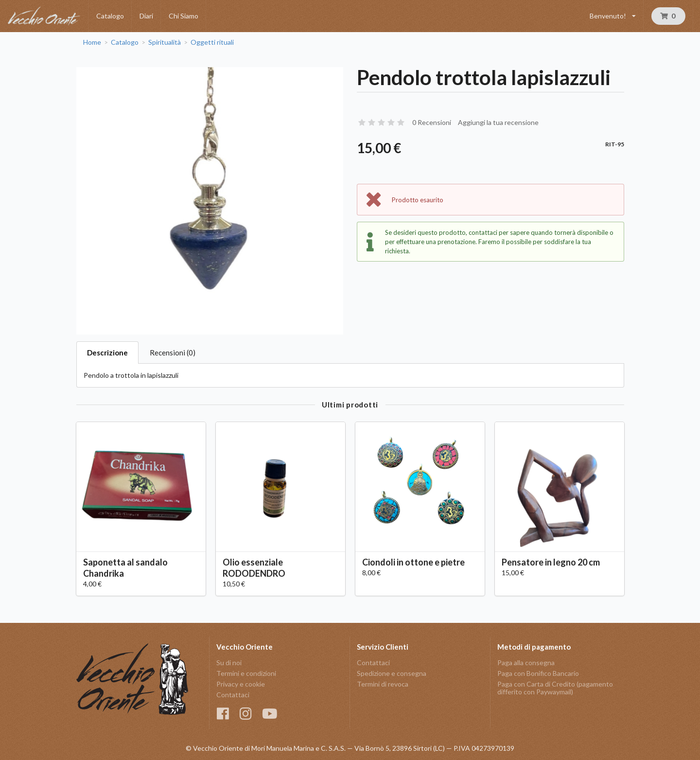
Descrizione (107, 353)
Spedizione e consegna (392, 673)
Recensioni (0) (173, 353)
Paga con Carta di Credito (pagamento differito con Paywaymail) (555, 688)
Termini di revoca (383, 684)
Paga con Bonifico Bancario (538, 673)
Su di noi (229, 663)
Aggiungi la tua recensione (498, 122)
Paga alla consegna (526, 663)
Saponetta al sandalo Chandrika (125, 568)
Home (92, 42)
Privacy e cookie (241, 684)
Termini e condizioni (246, 673)
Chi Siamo (184, 16)
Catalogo (110, 16)
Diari (146, 16)
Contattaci (233, 695)
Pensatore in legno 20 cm (551, 562)
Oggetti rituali (212, 42)
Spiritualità (165, 42)
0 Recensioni (432, 122)
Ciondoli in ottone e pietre (413, 562)
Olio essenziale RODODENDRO (254, 568)
